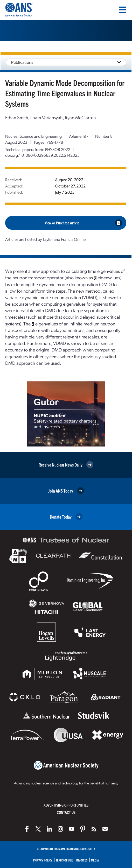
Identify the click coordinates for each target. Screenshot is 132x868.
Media (95, 860)
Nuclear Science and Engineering (33, 136)
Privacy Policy (43, 860)
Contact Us (66, 812)
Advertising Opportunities (66, 805)
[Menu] (123, 10)
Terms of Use (64, 860)
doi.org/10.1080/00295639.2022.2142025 (42, 155)
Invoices (82, 860)
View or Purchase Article (84, 223)
